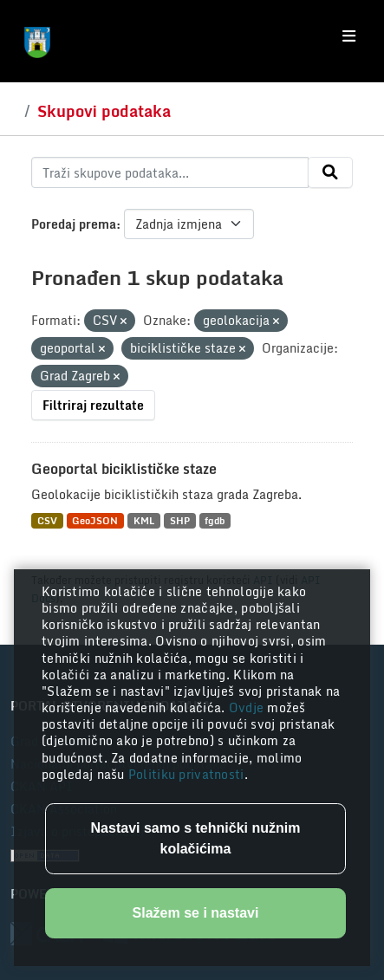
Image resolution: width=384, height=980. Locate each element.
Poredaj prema (74, 224)
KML (144, 520)
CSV (47, 520)
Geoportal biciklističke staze (124, 469)
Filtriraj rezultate (93, 405)
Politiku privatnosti (186, 774)
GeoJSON (95, 520)
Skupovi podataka (104, 111)
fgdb (215, 520)
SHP (180, 520)
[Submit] (330, 172)
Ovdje (248, 707)
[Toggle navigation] (349, 36)
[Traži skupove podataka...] (170, 172)
